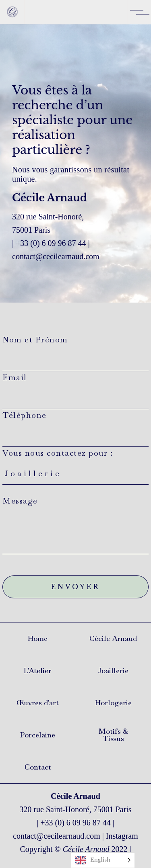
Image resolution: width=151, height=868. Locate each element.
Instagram (122, 836)
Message (75, 525)
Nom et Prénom (75, 353)
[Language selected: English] (103, 860)
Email (75, 391)
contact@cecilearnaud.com (57, 836)
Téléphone (75, 428)
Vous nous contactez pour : (75, 471)
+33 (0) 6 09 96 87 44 (51, 243)
